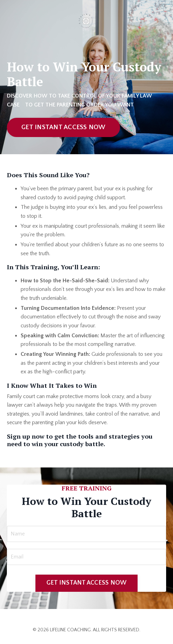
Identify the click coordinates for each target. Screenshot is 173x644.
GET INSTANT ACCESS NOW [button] (63, 127)
